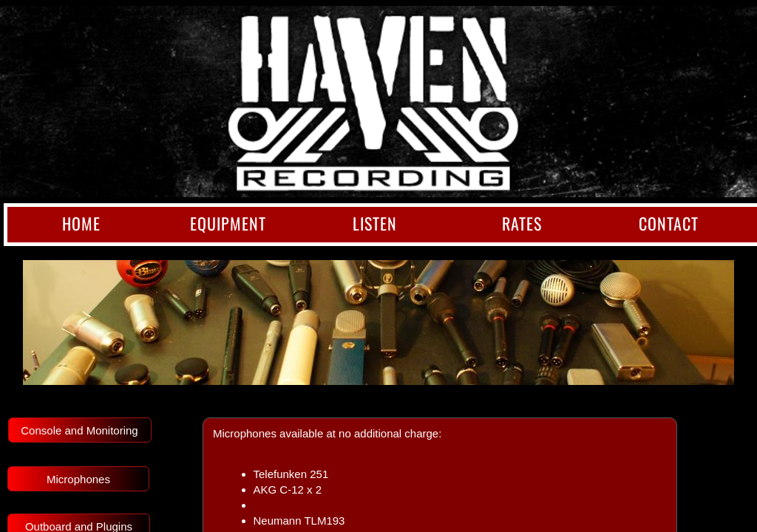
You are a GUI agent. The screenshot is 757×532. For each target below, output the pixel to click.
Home (81, 223)
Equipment (228, 223)
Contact (669, 223)
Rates (522, 223)
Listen (375, 223)
